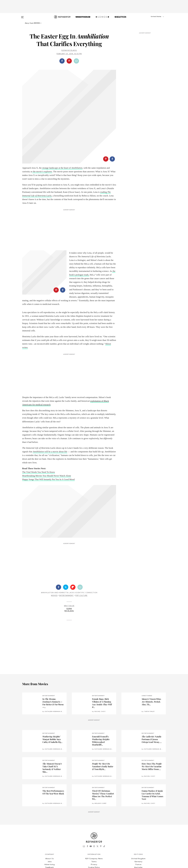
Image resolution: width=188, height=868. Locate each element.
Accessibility (94, 827)
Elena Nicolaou (69, 51)
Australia (138, 824)
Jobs (50, 819)
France (138, 821)
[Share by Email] (76, 61)
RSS (94, 833)
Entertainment (66, 553)
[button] (153, 19)
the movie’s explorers (42, 118)
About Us (50, 816)
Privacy (94, 821)
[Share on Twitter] (66, 544)
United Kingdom (138, 816)
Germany (138, 819)
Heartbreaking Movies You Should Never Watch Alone (47, 433)
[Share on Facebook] (62, 61)
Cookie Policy (94, 824)
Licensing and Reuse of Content (50, 830)
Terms (94, 819)
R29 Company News (94, 816)
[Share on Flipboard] (73, 544)
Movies (54, 553)
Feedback (50, 824)
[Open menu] (22, 16)
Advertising (50, 821)
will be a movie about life (50, 409)
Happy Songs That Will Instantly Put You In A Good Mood (48, 436)
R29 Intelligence (50, 827)
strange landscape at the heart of (62, 114)
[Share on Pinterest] (69, 61)
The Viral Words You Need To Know (39, 429)
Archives (94, 830)
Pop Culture (81, 553)
